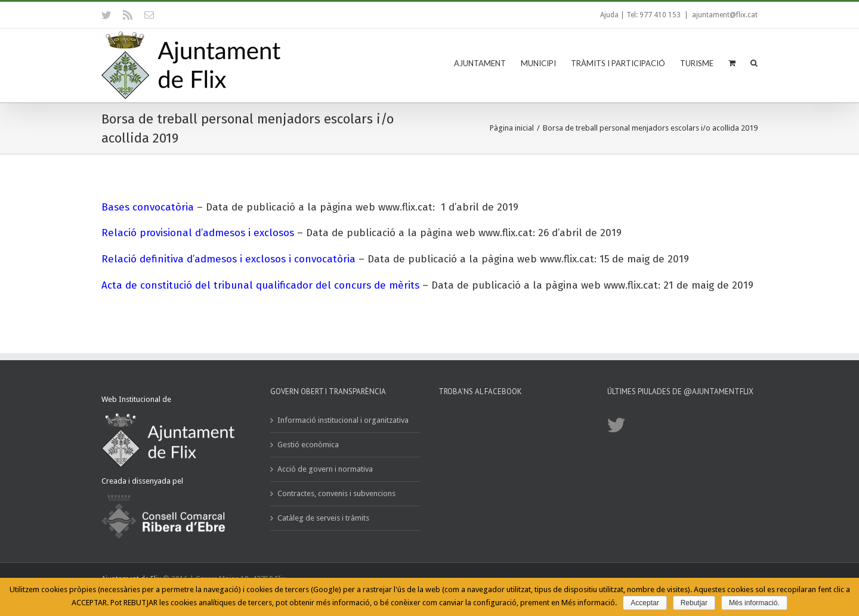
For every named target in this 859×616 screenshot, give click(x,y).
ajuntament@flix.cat (725, 15)
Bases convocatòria (148, 207)
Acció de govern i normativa (325, 469)
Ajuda (609, 15)
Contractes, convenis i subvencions (336, 493)
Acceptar (645, 603)
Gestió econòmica (308, 445)
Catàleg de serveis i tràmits (323, 518)
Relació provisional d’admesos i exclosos (198, 233)
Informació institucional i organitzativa (343, 420)
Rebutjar (694, 603)
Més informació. (754, 603)
